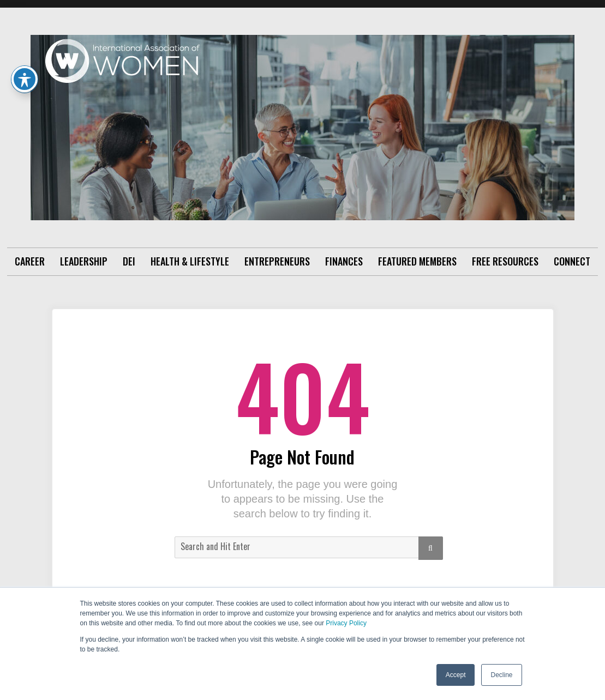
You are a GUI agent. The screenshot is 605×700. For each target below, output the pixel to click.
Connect (572, 261)
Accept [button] (456, 675)
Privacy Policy (346, 623)
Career (30, 261)
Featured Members (417, 261)
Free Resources (505, 261)
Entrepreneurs (277, 261)
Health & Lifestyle (190, 261)
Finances (344, 261)
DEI (129, 261)
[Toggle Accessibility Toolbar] (25, 79)
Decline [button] (501, 675)
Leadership (84, 261)
